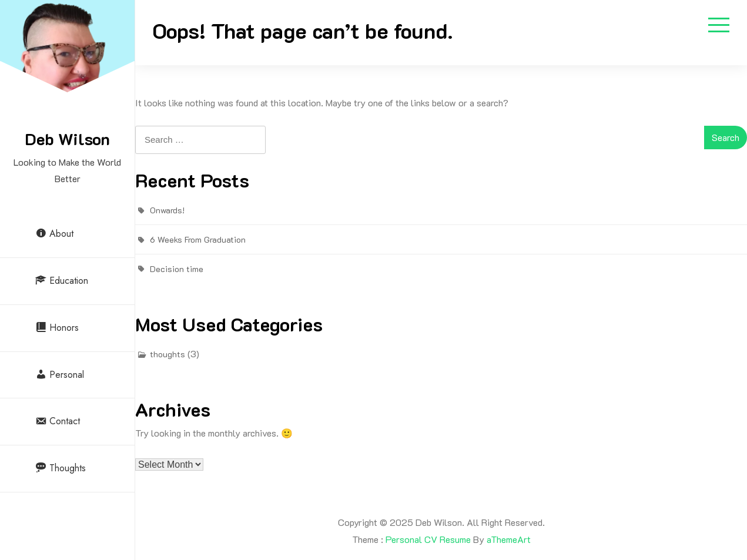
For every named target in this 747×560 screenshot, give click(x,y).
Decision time (177, 269)
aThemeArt (509, 539)
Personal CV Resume (428, 539)
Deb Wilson (67, 139)
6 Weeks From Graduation (198, 239)
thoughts (168, 354)
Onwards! (167, 210)
